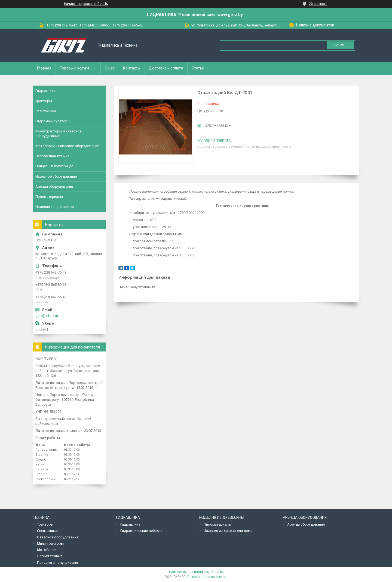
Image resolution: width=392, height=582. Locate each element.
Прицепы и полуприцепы (56, 166)
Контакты (132, 68)
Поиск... (340, 45)
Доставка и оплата (166, 68)
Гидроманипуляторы (53, 121)
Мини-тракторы (50, 543)
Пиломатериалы (49, 197)
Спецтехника (46, 111)
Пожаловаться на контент (207, 577)
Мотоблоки (47, 550)
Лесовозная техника (52, 156)
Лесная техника (50, 556)
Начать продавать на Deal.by (86, 4)
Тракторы (44, 101)
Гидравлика (45, 91)
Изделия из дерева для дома (228, 531)
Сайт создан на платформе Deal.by (196, 572)
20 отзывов (318, 4)
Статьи (198, 68)
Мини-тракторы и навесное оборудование (58, 133)
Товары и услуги (74, 68)
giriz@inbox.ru (47, 316)
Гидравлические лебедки (141, 531)
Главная (44, 68)
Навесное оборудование (56, 176)
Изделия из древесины (55, 207)
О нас (110, 68)
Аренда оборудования (54, 187)
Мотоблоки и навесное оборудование (67, 146)
